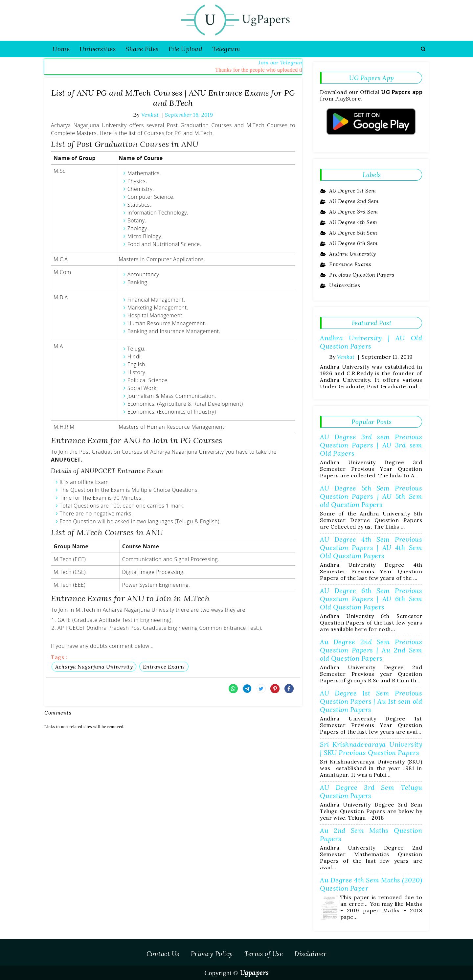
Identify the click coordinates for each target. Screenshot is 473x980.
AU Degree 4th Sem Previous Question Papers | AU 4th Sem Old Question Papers (371, 547)
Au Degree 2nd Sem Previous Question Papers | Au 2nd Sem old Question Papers (371, 650)
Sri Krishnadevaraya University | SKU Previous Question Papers (371, 748)
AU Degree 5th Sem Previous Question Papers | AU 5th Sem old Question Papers (371, 496)
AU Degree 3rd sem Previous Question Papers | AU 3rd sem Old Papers (371, 445)
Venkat (346, 357)
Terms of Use (264, 954)
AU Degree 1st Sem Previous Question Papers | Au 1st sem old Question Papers (371, 701)
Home (61, 49)
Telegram (226, 49)
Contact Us (163, 954)
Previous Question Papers (361, 275)
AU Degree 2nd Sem (353, 201)
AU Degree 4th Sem (353, 222)
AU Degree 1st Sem (352, 191)
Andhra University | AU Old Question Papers (371, 342)
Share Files (142, 49)
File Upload (186, 49)
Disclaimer (310, 954)
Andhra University (352, 254)
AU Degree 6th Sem (353, 243)
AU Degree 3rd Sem (353, 212)
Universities (98, 49)
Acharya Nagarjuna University (94, 667)
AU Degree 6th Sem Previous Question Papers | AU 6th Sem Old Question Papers (371, 599)
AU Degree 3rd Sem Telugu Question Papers (371, 791)
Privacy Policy (212, 954)
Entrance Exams (164, 667)
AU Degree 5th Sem (353, 233)
